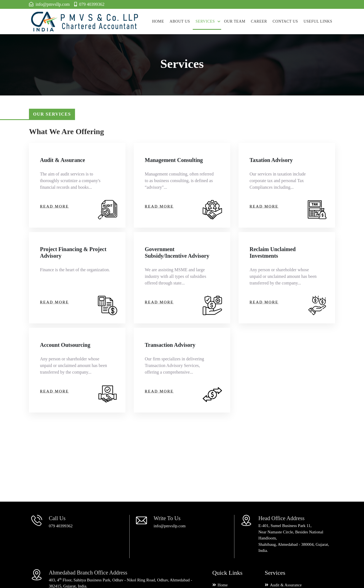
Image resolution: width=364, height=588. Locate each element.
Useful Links (318, 21)
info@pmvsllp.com (170, 526)
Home (158, 21)
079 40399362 (61, 526)
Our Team (235, 21)
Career (259, 21)
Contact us (285, 21)
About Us (180, 21)
